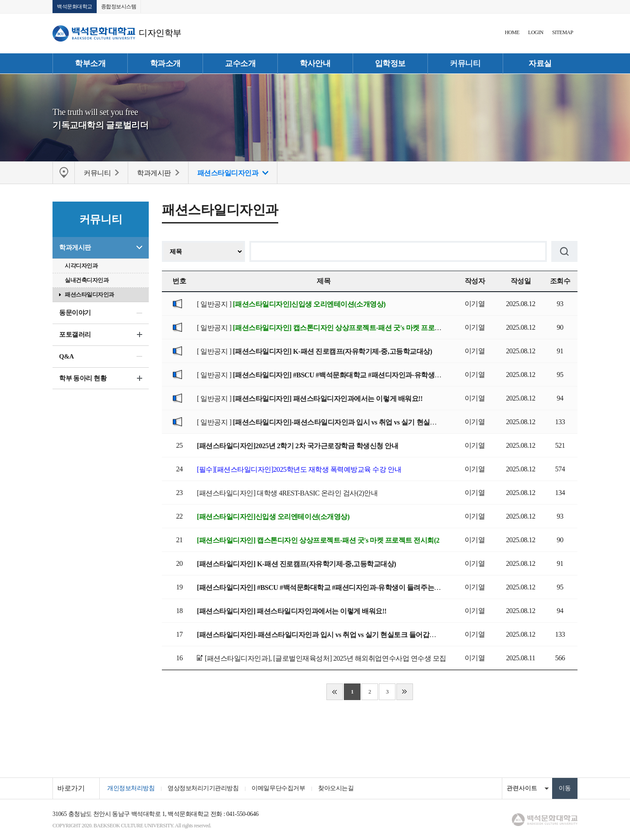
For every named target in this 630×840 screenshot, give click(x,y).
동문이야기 (75, 313)
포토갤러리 (75, 335)
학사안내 (315, 63)
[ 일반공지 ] (291, 304)
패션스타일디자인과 (89, 295)
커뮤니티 (465, 63)
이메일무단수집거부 (278, 788)
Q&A (66, 356)
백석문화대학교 (75, 7)
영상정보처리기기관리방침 (203, 788)
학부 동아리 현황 (83, 378)
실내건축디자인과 (87, 280)
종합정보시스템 (119, 7)
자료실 (540, 63)
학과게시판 (75, 247)
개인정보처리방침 (131, 788)
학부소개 (90, 63)
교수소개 (240, 63)
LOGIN (536, 32)
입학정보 (390, 63)
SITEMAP (563, 32)
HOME (512, 32)
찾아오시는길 (336, 788)
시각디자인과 (81, 266)
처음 (335, 692)
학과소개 (165, 63)
